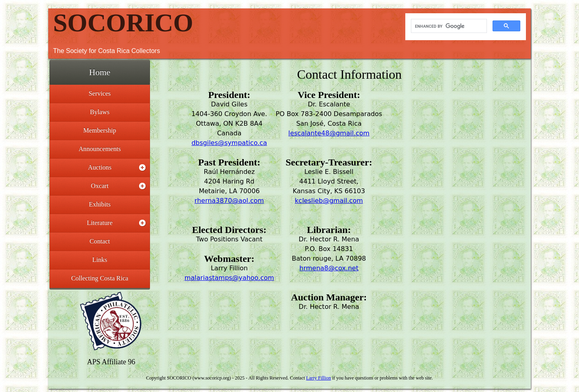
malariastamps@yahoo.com (229, 278)
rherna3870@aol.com (229, 201)
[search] (448, 26)
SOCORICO (123, 23)
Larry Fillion (318, 378)
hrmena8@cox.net (329, 268)
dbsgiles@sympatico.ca (229, 143)
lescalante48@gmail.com (329, 133)
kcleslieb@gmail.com (329, 201)
